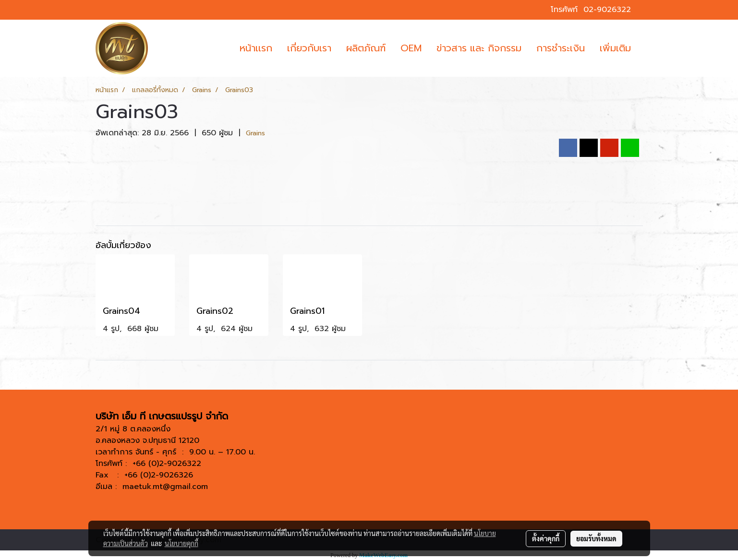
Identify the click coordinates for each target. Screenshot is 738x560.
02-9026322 (607, 10)
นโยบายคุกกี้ (181, 543)
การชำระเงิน (561, 48)
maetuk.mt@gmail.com (165, 487)
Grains (255, 133)
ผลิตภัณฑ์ (366, 48)
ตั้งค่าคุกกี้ (546, 538)
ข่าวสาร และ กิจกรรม (479, 48)
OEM (411, 48)
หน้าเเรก (256, 48)
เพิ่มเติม (615, 48)
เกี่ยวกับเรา (309, 48)
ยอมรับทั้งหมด (596, 538)
